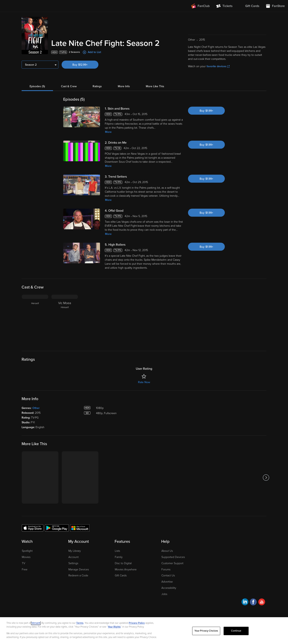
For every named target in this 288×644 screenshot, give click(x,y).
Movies (26, 557)
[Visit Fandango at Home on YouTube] (262, 602)
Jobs (164, 594)
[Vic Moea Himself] (65, 320)
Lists (117, 551)
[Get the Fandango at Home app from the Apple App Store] (33, 528)
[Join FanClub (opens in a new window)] (200, 6)
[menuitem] (249, 6)
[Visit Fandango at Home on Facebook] (253, 602)
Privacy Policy (137, 623)
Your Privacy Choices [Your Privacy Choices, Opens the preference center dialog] (206, 631)
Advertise (167, 582)
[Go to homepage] (28, 6)
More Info (124, 86)
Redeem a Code (78, 575)
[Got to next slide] (266, 477)
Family (119, 557)
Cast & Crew (69, 86)
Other (36, 408)
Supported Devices (173, 557)
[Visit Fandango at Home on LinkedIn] (245, 602)
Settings (73, 563)
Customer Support (172, 563)
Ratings (97, 86)
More (108, 132)
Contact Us (168, 575)
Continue (236, 631)
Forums (166, 569)
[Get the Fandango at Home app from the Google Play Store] (57, 528)
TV (23, 563)
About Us (167, 551)
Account (73, 557)
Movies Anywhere (126, 569)
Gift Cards (121, 575)
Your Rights (114, 627)
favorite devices (218, 66)
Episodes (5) (37, 86)
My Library (75, 551)
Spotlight (27, 551)
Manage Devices (79, 569)
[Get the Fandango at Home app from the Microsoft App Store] (80, 528)
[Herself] (35, 320)
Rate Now (144, 382)
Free (25, 569)
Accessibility (169, 588)
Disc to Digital (123, 563)
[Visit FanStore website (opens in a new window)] (275, 6)
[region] (144, 631)
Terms (80, 623)
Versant (36, 623)
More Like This (155, 86)
